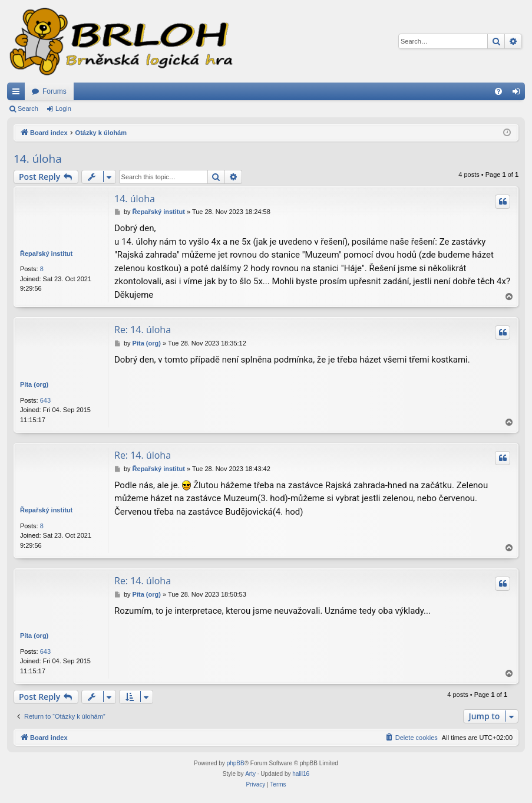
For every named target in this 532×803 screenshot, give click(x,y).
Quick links (18, 94)
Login (63, 108)
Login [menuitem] (519, 94)
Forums (54, 91)
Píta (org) (34, 384)
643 (45, 400)
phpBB (236, 763)
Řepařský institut (46, 254)
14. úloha (38, 159)
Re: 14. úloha (143, 330)
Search (28, 108)
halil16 (301, 774)
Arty (250, 774)
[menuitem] (498, 91)
